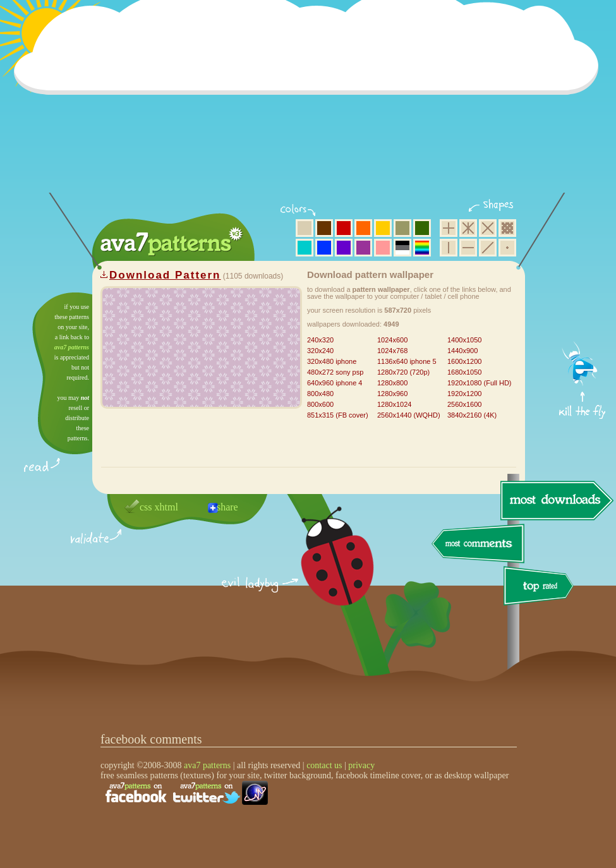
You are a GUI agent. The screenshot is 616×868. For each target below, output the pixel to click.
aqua (305, 248)
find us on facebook (136, 793)
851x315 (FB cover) (338, 415)
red (344, 228)
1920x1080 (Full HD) (480, 383)
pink (383, 248)
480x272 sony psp (335, 372)
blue (324, 248)
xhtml (166, 507)
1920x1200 (464, 394)
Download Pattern (165, 275)
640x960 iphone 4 (335, 383)
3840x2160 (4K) (472, 415)
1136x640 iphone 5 (407, 361)
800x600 (320, 404)
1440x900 (462, 351)
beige (305, 228)
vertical (449, 248)
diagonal (488, 248)
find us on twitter (207, 793)
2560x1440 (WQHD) (409, 415)
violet (344, 248)
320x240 (320, 351)
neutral (402, 248)
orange (363, 228)
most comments (479, 544)
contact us (324, 765)
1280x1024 (394, 404)
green (422, 228)
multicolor (422, 248)
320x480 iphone (332, 361)
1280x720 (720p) (403, 372)
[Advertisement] (310, 104)
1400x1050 (464, 340)
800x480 (320, 394)
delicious (325, 570)
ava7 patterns (72, 347)
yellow (383, 228)
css (146, 507)
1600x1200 (464, 361)
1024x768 (392, 351)
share (227, 507)
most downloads (555, 500)
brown (324, 228)
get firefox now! (583, 297)
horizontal (468, 248)
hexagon (468, 228)
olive (402, 228)
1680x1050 (464, 372)
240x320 (320, 340)
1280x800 (392, 383)
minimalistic (507, 248)
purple (363, 248)
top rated (541, 588)
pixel (507, 228)
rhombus (488, 228)
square (449, 228)
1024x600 (392, 340)
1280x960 (392, 394)
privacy (361, 765)
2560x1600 (464, 404)
